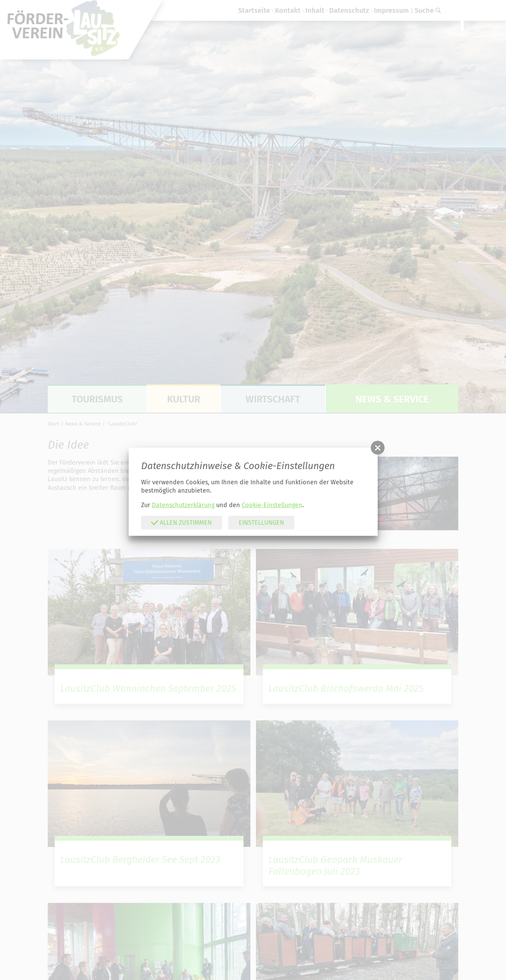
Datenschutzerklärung (183, 505)
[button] (378, 448)
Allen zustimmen (181, 522)
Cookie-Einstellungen (272, 505)
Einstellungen (261, 523)
